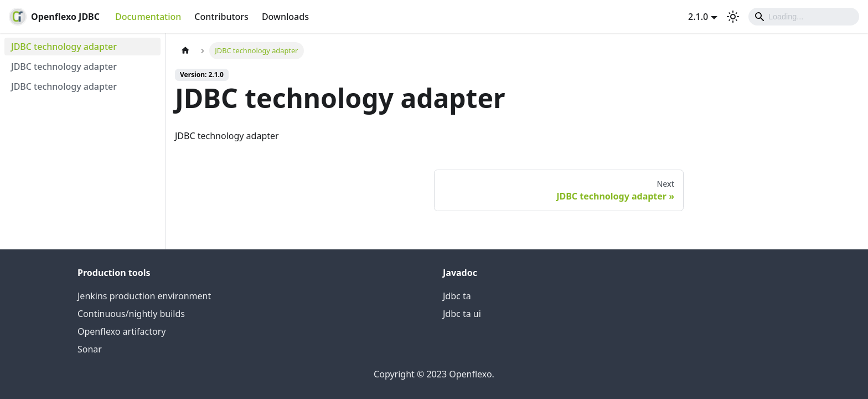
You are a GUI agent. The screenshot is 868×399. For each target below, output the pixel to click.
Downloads (285, 17)
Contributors (221, 17)
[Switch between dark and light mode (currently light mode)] (733, 17)
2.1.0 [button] (698, 17)
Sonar (90, 349)
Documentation (148, 17)
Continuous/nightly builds (131, 314)
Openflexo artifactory (122, 331)
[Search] (804, 17)
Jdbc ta (457, 296)
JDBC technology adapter (64, 47)
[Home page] (185, 51)
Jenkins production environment (144, 296)
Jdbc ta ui (462, 314)
